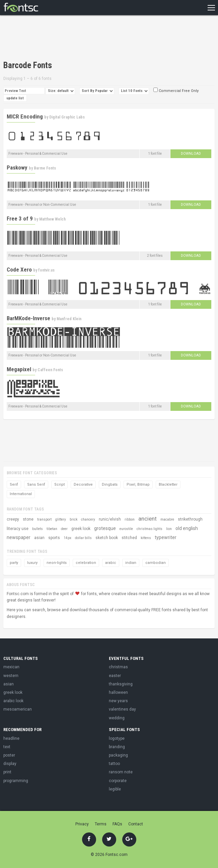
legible (115, 789)
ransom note (121, 772)
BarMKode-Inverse (28, 318)
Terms (101, 824)
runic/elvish (110, 519)
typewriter (166, 537)
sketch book (107, 538)
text (7, 747)
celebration (86, 563)
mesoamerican (18, 709)
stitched (129, 538)
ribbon (130, 519)
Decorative (83, 485)
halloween (118, 692)
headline (11, 738)
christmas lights (150, 529)
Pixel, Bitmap (138, 485)
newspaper (19, 537)
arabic (111, 563)
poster (9, 755)
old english (187, 528)
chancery (88, 519)
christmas (118, 667)
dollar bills (83, 538)
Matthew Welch (52, 219)
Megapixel (19, 369)
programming (16, 781)
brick (74, 519)
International (21, 494)
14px (67, 538)
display (10, 764)
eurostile (126, 529)
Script (59, 485)
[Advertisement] (82, 39)
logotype (117, 738)
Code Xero (19, 270)
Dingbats (110, 485)
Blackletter (168, 485)
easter (115, 676)
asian (39, 538)
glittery (61, 519)
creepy (13, 519)
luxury (32, 563)
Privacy (82, 824)
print (7, 772)
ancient (148, 519)
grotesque (105, 528)
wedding (117, 718)
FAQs (117, 824)
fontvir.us (46, 270)
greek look (81, 529)
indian (131, 563)
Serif (14, 485)
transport (44, 519)
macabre (167, 519)
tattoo (114, 764)
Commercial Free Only (176, 91)
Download (191, 154)
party (14, 563)
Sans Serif (36, 485)
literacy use (18, 529)
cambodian (156, 563)
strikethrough (190, 519)
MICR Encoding (25, 116)
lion (169, 529)
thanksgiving (121, 684)
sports (54, 538)
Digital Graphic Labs (67, 117)
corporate (118, 781)
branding (117, 747)
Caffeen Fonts (50, 370)
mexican (11, 667)
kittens (146, 538)
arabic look (13, 701)
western (11, 676)
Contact (136, 824)
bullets (38, 529)
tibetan (52, 529)
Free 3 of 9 (20, 219)
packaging (118, 755)
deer (64, 529)
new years (118, 701)
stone (28, 519)
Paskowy (17, 167)
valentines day (122, 709)
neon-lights (57, 563)
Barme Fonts (45, 168)
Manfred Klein (69, 319)
